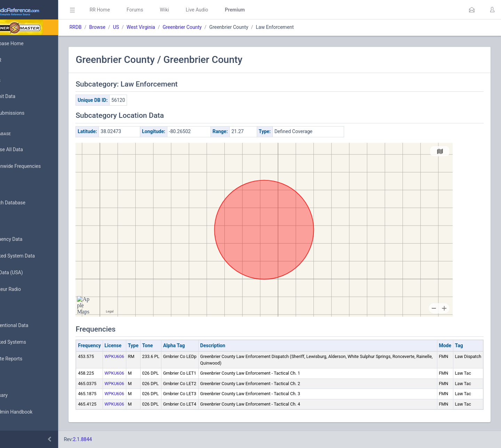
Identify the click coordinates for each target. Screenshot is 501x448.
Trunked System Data (33, 256)
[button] (472, 10)
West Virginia (172, 27)
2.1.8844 (113, 439)
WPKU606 (145, 356)
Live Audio (228, 10)
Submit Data (23, 97)
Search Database (28, 203)
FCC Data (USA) (27, 273)
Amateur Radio (26, 289)
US (147, 27)
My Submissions (28, 113)
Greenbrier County (213, 27)
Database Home (27, 43)
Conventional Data (30, 326)
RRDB (106, 27)
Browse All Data (27, 150)
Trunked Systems (28, 342)
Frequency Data (27, 239)
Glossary (19, 396)
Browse (128, 27)
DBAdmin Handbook (32, 412)
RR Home (130, 10)
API (14, 429)
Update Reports (27, 359)
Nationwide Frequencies (36, 166)
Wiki (195, 10)
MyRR (16, 60)
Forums (166, 10)
